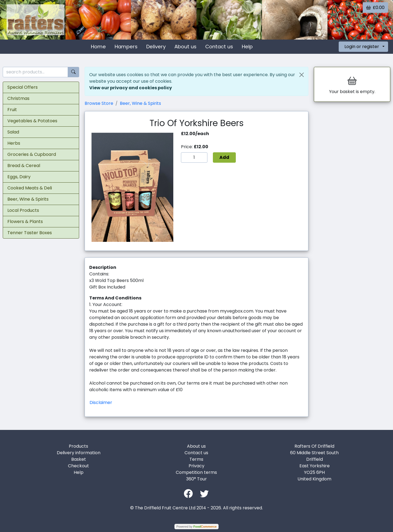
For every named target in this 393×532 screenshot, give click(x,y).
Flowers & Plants (25, 222)
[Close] (302, 75)
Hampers (126, 47)
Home (98, 47)
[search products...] (35, 72)
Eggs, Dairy (19, 177)
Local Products (23, 210)
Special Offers (23, 87)
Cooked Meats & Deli (30, 188)
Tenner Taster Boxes (30, 233)
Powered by (196, 527)
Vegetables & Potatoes (32, 121)
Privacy (196, 466)
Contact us (219, 47)
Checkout (78, 466)
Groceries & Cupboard (32, 154)
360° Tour (196, 479)
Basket (79, 459)
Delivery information (79, 453)
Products (78, 446)
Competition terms (196, 472)
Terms (196, 459)
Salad (13, 132)
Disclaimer (101, 402)
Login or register (362, 47)
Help (247, 47)
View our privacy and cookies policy (131, 88)
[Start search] (73, 72)
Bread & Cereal (24, 166)
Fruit (12, 110)
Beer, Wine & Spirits (28, 199)
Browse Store (99, 103)
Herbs (14, 143)
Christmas (18, 98)
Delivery (156, 47)
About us (185, 47)
